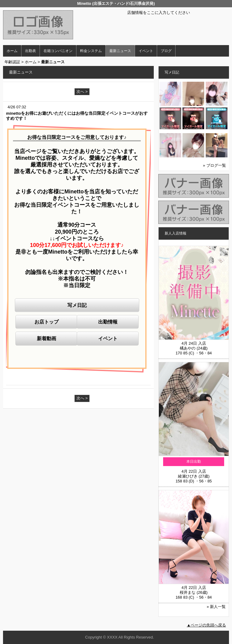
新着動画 (47, 338)
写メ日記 (77, 305)
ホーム (12, 51)
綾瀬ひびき (188, 476)
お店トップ (47, 322)
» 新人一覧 (216, 607)
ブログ (166, 51)
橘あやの (188, 348)
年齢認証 (12, 62)
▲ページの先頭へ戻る (206, 625)
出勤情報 (108, 322)
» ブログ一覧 (214, 165)
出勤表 (31, 51)
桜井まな (188, 592)
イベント (146, 51)
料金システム (91, 51)
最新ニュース (120, 51)
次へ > (82, 92)
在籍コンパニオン (58, 51)
